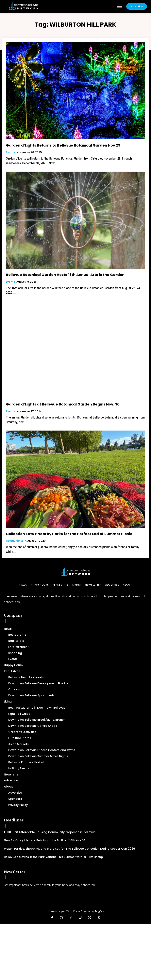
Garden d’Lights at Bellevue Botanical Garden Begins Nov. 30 (63, 404)
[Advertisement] (75, 951)
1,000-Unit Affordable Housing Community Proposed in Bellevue (50, 832)
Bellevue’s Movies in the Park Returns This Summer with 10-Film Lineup (53, 857)
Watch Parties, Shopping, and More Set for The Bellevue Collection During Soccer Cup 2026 (69, 849)
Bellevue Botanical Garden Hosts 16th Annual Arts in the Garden (65, 275)
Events (10, 152)
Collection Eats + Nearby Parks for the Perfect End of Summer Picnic (69, 534)
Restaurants (15, 541)
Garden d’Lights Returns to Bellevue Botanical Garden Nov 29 (63, 145)
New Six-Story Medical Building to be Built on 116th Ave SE (44, 840)
